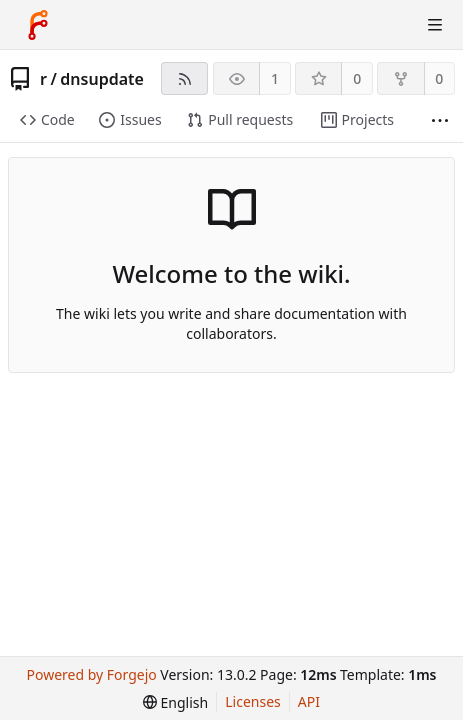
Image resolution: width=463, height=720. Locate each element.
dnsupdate (102, 79)
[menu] (175, 702)
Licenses (253, 701)
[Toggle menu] (435, 25)
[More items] (440, 120)
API (309, 701)
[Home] (38, 25)
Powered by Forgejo (92, 674)
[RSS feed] (184, 78)
